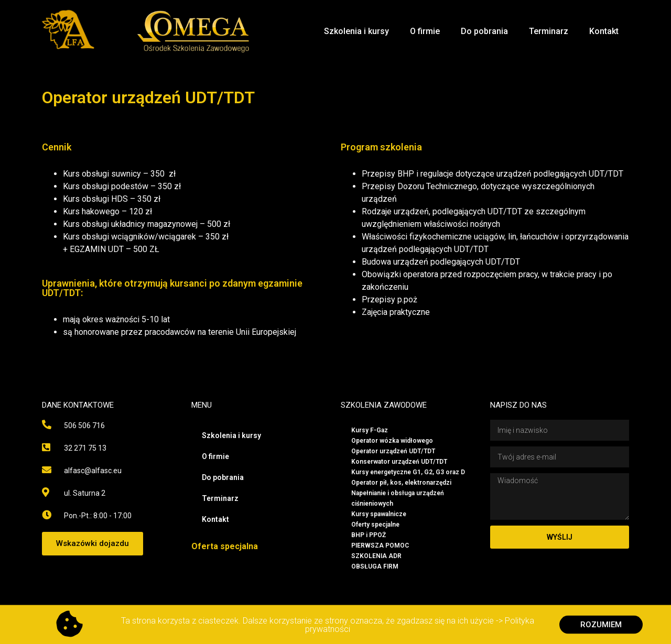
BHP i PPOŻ (369, 535)
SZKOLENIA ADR (376, 556)
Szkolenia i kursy (356, 31)
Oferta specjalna (225, 546)
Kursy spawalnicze (379, 514)
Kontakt (604, 31)
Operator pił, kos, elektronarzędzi (401, 483)
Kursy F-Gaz (370, 430)
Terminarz (549, 31)
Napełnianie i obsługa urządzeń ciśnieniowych (398, 498)
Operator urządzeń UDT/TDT (393, 451)
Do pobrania (484, 31)
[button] (93, 544)
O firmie (425, 31)
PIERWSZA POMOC (380, 545)
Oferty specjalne (375, 525)
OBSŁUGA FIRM (375, 566)
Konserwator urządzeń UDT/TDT (399, 462)
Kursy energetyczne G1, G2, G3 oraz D (408, 472)
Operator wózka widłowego (392, 441)
